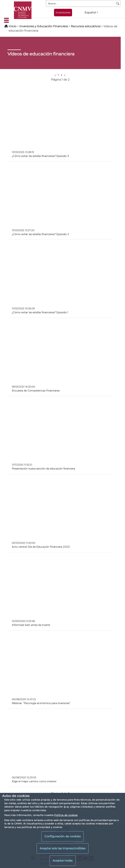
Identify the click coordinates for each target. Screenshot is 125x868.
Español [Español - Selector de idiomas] (90, 12)
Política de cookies (66, 815)
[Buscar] (118, 3)
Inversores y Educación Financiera (44, 26)
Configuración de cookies (62, 836)
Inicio (12, 26)
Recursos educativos (86, 26)
